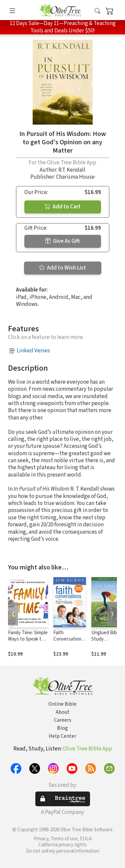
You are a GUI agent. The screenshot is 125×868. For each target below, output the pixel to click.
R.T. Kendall (72, 170)
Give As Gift (62, 241)
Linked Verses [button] (33, 351)
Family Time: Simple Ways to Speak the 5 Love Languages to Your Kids (28, 642)
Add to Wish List (62, 268)
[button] (97, 11)
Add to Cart (63, 207)
